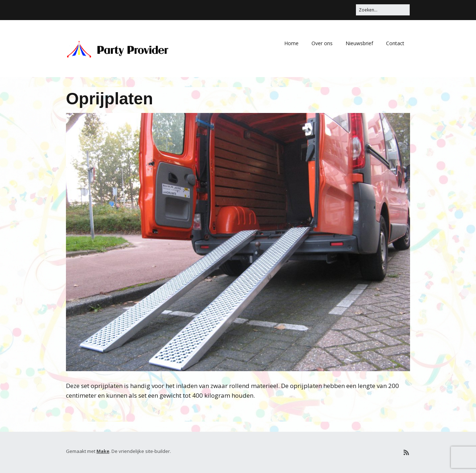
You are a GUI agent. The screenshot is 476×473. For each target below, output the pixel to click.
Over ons (322, 43)
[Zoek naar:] (383, 10)
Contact (395, 43)
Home (291, 43)
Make (103, 451)
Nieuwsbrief (359, 43)
